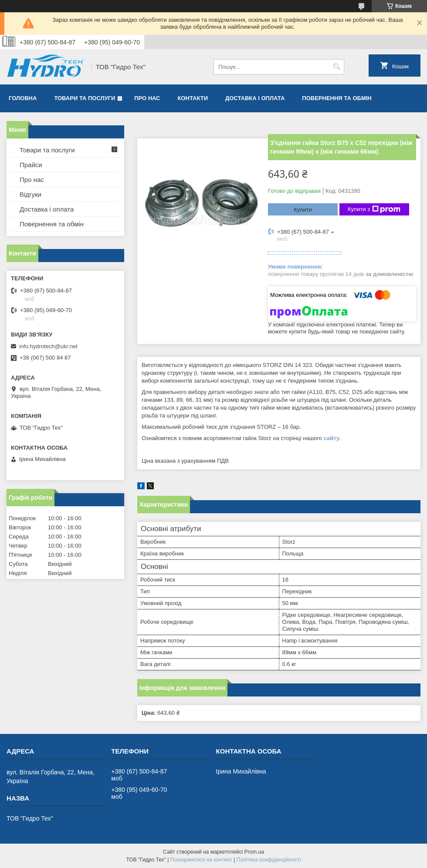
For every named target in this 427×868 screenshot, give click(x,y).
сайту (332, 438)
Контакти (193, 98)
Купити (303, 210)
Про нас (147, 98)
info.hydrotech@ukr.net (48, 346)
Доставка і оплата (255, 98)
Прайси (31, 165)
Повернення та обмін (337, 98)
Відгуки (30, 194)
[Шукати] (337, 67)
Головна (23, 98)
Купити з (374, 209)
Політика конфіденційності (269, 860)
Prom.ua (254, 852)
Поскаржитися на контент (201, 860)
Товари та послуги (85, 98)
